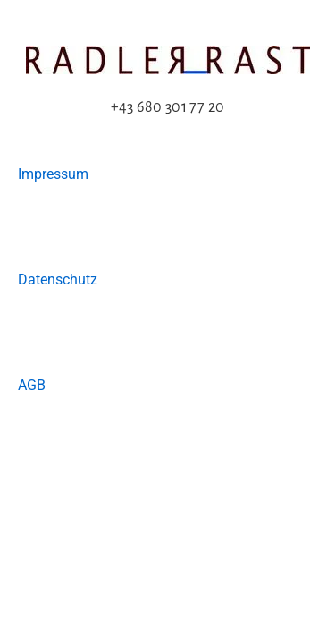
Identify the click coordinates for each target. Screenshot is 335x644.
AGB (32, 385)
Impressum (53, 174)
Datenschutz (58, 280)
